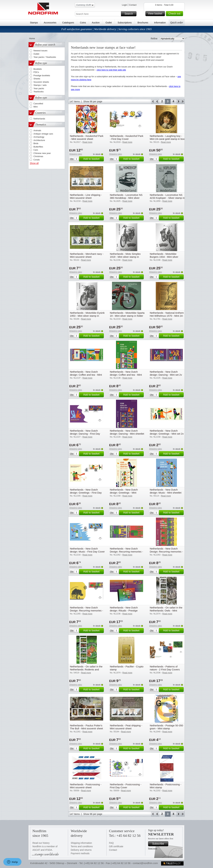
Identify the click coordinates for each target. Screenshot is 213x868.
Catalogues (68, 23)
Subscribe (160, 844)
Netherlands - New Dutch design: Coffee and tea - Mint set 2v (86, 375)
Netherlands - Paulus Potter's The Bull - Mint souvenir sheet (86, 727)
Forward (178, 101)
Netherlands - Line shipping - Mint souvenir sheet (86, 196)
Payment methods (80, 853)
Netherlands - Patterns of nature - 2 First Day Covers (165, 668)
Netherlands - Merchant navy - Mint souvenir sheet (87, 255)
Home (32, 38)
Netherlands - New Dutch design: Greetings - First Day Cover (86, 493)
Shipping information (81, 843)
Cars (36, 150)
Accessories (50, 23)
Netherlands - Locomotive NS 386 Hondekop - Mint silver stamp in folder (126, 198)
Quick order (177, 23)
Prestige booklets (42, 75)
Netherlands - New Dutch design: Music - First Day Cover (87, 550)
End (183, 101)
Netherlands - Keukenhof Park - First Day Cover (127, 137)
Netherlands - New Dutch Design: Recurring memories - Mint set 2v (126, 552)
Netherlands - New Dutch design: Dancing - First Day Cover (85, 434)
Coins (83, 23)
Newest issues (40, 51)
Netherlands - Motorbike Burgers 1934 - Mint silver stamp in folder (164, 257)
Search (130, 14)
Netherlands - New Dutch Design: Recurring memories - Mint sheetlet (166, 552)
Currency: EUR (85, 5)
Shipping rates (76, 154)
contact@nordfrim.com (145, 863)
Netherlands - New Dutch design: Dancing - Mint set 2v (166, 373)
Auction (96, 23)
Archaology (39, 137)
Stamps (34, 23)
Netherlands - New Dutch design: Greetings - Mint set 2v (167, 432)
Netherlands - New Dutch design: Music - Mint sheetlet (166, 491)
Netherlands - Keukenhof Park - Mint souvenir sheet (87, 137)
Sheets (37, 79)
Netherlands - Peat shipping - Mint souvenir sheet (126, 727)
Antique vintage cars (43, 134)
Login (124, 5)
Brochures (143, 23)
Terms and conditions (82, 846)
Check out (175, 14)
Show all (34, 163)
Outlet (109, 23)
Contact (133, 5)
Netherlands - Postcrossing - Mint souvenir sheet (86, 786)
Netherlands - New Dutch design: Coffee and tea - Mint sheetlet (126, 375)
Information (160, 23)
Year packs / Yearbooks (45, 57)
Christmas (38, 156)
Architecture (39, 140)
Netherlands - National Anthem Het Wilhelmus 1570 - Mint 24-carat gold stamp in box (167, 316)
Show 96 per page (93, 101)
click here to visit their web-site (111, 70)
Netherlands (39, 119)
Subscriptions (125, 23)
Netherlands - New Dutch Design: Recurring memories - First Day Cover (86, 611)
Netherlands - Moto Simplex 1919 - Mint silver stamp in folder (125, 257)
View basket (156, 14)
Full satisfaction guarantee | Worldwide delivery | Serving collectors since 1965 (106, 29)
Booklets (38, 69)
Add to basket (93, 159)
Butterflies (38, 147)
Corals (37, 160)
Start (153, 101)
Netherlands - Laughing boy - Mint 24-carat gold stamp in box (167, 137)
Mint (36, 107)
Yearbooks (39, 92)
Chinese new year (42, 153)
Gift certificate (116, 846)
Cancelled (38, 104)
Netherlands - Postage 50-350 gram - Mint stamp (166, 727)
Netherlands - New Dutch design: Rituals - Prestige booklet (124, 611)
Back (157, 101)
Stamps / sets (40, 85)
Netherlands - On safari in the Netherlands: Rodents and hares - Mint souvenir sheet (86, 669)
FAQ (111, 843)
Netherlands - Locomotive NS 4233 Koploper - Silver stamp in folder (167, 198)
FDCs (36, 72)
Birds (36, 143)
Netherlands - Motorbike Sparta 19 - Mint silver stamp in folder (127, 314)
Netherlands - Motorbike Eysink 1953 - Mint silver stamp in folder (87, 316)
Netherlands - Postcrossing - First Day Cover (126, 786)
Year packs (39, 88)
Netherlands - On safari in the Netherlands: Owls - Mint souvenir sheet (166, 611)
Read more (153, 848)
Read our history (41, 843)
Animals (37, 130)
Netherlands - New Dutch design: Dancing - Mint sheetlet (127, 432)
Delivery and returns (81, 850)
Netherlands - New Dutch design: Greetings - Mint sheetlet (124, 493)
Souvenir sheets (41, 82)
